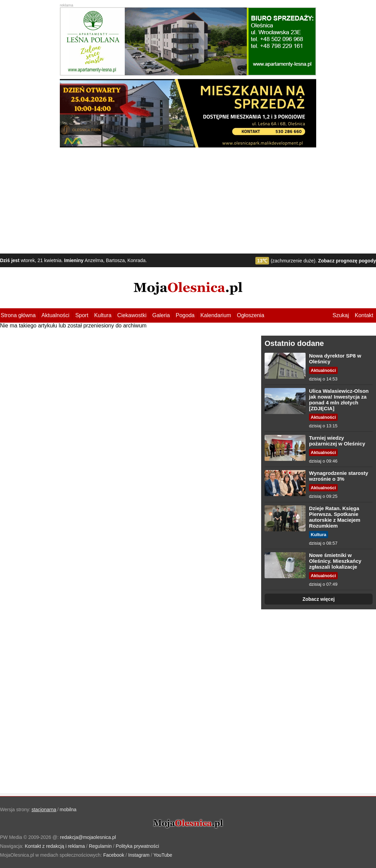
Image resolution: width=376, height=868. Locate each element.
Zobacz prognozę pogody (347, 261)
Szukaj (341, 315)
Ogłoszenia (251, 315)
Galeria (161, 315)
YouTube (163, 855)
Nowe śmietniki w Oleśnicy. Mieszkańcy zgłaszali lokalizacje (335, 561)
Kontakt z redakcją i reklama (55, 846)
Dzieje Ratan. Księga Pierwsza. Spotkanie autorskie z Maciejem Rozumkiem (335, 517)
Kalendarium (216, 315)
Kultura (103, 315)
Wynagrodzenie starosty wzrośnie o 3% (339, 476)
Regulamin (100, 846)
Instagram (139, 855)
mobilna (68, 809)
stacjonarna (44, 809)
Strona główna (18, 315)
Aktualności (55, 315)
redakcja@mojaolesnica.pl (88, 837)
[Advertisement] (188, 199)
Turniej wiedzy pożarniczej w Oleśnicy (337, 441)
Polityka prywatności (138, 846)
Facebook (114, 855)
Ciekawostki (132, 315)
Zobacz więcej (319, 599)
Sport (82, 315)
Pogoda (185, 315)
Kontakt (364, 315)
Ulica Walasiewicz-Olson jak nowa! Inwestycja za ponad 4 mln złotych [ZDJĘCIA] (339, 400)
